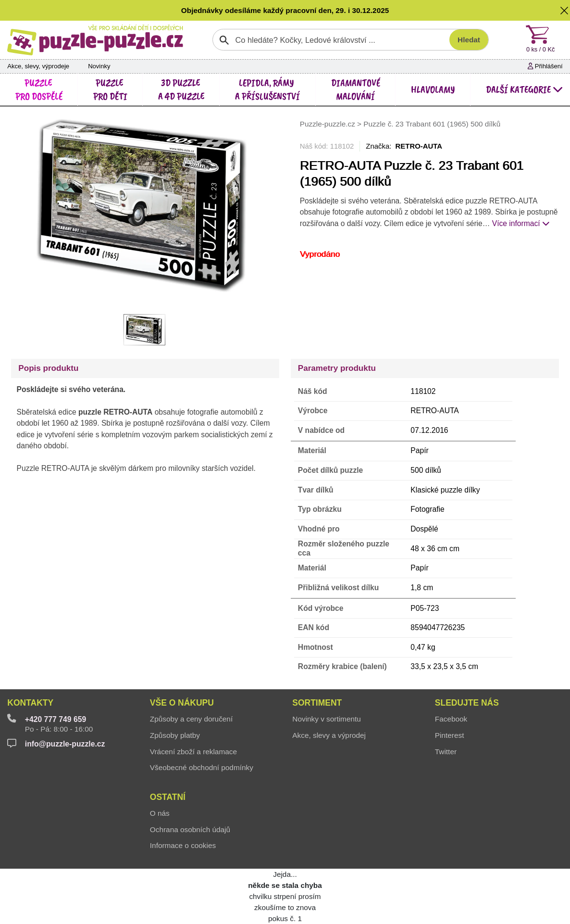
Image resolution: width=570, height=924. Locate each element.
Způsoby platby (175, 735)
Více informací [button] (521, 223)
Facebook (451, 719)
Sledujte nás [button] (467, 703)
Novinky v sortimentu (326, 719)
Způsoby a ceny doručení (191, 719)
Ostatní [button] (168, 797)
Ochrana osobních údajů (190, 829)
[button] (564, 10)
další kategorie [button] (524, 89)
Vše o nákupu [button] (182, 703)
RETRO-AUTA (419, 146)
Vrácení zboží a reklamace (193, 752)
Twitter (446, 752)
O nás (160, 813)
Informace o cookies (183, 845)
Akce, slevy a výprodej (329, 735)
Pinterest (450, 735)
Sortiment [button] (317, 703)
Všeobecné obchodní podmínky (202, 767)
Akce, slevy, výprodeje (38, 66)
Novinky (99, 66)
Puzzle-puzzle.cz (328, 124)
